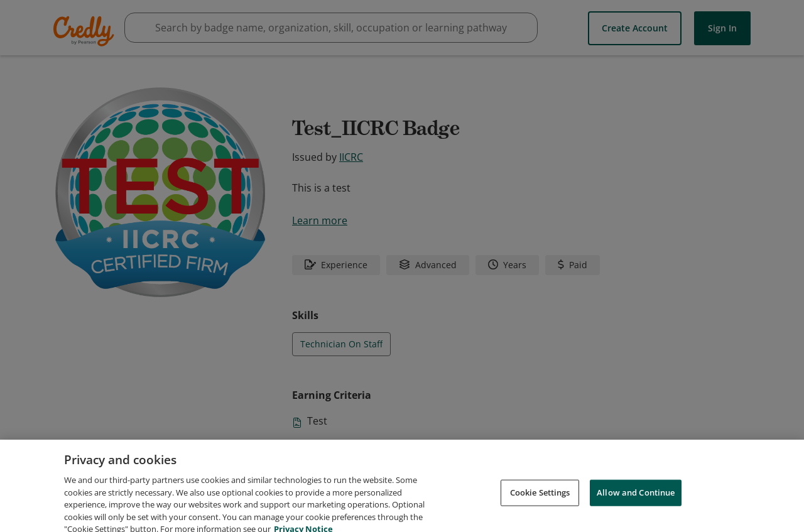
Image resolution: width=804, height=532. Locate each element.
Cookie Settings (540, 504)
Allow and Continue (636, 504)
